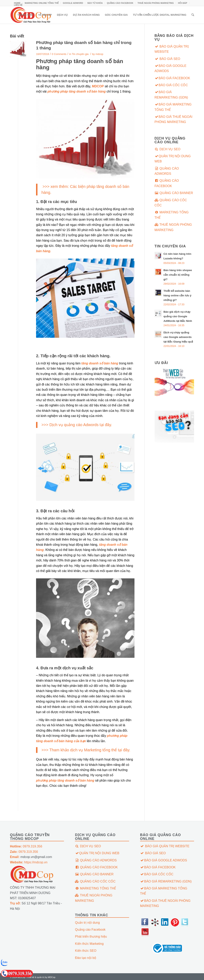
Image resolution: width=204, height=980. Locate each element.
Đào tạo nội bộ (85, 958)
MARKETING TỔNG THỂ (172, 215)
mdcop (99, 54)
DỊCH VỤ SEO (168, 149)
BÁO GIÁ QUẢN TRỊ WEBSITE (172, 49)
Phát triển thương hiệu (91, 937)
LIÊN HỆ (18, 5)
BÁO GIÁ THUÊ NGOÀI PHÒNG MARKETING (174, 119)
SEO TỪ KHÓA (95, 3)
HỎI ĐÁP (182, 3)
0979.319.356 (26, 846)
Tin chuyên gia (80, 54)
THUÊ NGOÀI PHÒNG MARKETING (156, 3)
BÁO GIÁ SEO (167, 59)
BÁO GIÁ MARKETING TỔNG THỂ (173, 107)
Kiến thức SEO (86, 951)
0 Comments (59, 54)
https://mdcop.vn (29, 862)
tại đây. (106, 425)
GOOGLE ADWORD (73, 3)
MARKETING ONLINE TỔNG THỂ (42, 3)
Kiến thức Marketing (89, 944)
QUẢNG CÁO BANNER (174, 193)
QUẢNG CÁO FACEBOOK (120, 3)
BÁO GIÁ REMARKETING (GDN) (171, 95)
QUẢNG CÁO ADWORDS (167, 171)
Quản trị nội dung (87, 923)
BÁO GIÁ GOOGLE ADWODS (171, 68)
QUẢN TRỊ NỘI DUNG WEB (173, 159)
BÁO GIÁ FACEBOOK (172, 78)
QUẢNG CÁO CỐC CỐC (171, 203)
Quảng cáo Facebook (90, 930)
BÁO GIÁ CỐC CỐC (171, 85)
